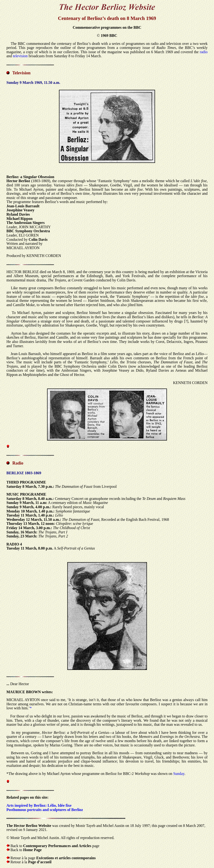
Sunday (179, 774)
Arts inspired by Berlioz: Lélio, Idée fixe (39, 805)
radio (204, 52)
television (20, 56)
